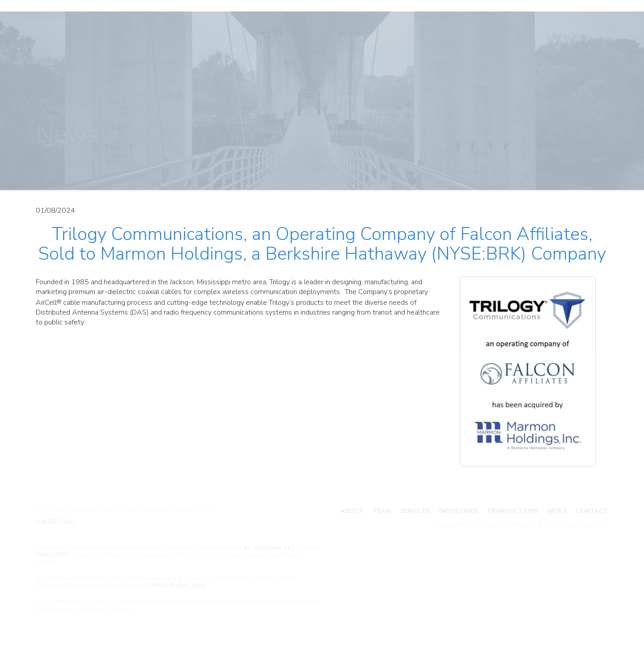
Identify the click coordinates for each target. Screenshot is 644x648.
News (557, 511)
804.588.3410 (55, 522)
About (352, 511)
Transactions (513, 511)
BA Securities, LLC (270, 548)
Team (382, 511)
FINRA (44, 555)
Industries (458, 511)
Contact (592, 511)
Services (415, 511)
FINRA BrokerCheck (178, 585)
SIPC (62, 555)
